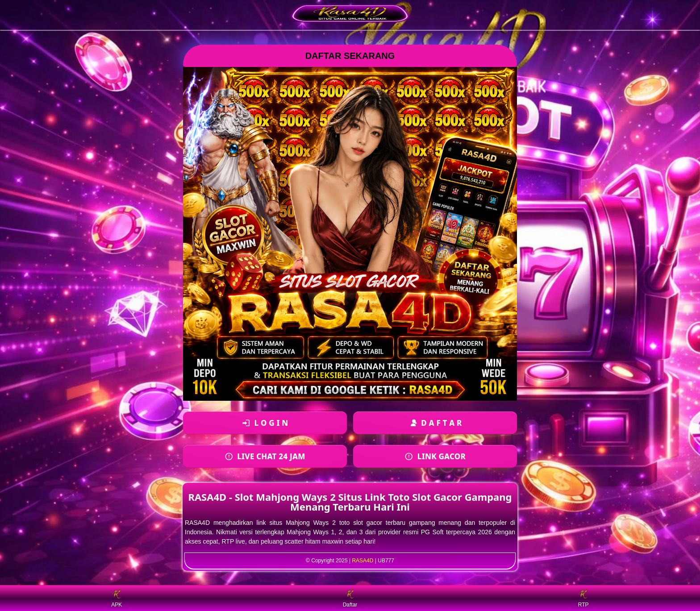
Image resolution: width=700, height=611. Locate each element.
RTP (583, 599)
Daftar (350, 599)
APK (117, 599)
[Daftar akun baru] (435, 423)
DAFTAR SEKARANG (350, 56)
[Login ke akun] (265, 423)
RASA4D (362, 561)
